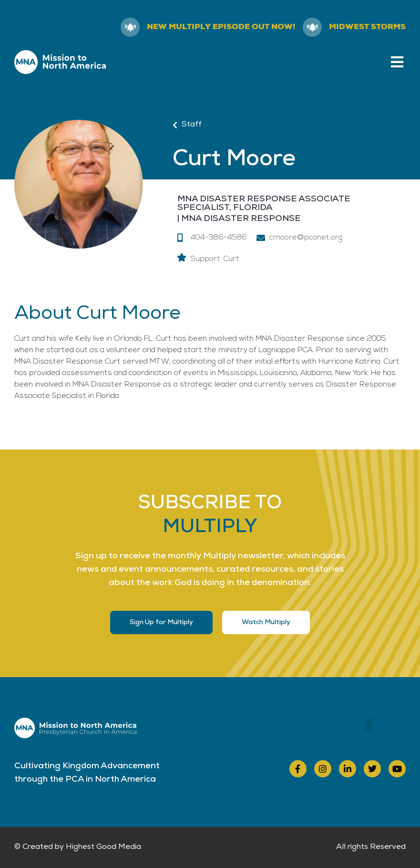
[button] (397, 62)
